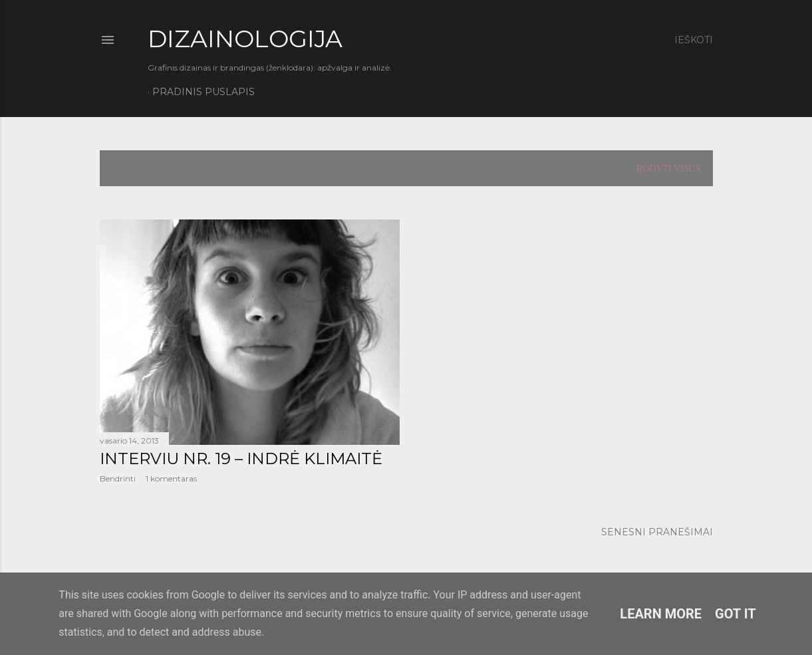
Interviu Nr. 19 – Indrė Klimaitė (241, 458)
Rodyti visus (669, 169)
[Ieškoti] (694, 40)
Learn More (661, 614)
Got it (736, 614)
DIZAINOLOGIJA (245, 39)
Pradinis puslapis (203, 92)
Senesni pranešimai (657, 532)
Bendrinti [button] (118, 478)
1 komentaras (171, 478)
